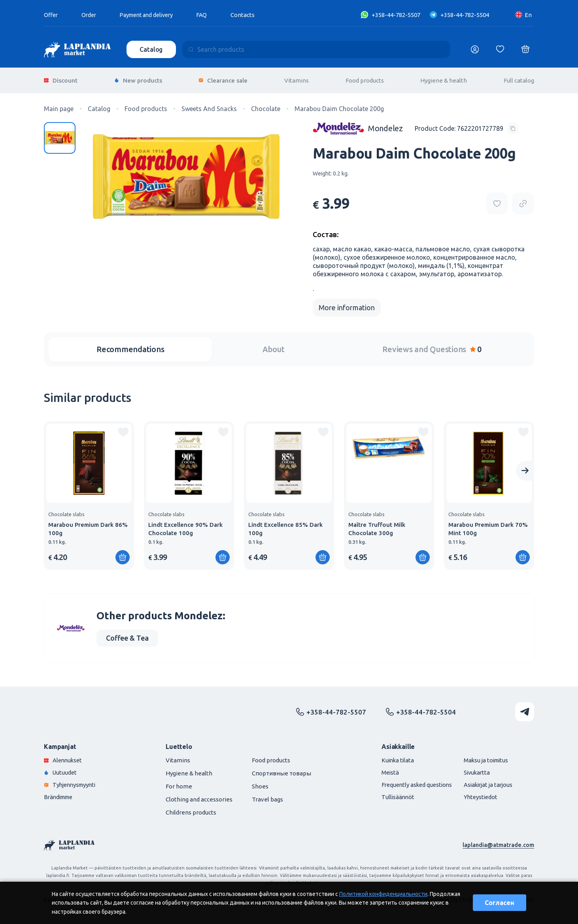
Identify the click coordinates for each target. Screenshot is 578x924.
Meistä (383, 770)
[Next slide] (525, 468)
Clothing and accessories (199, 797)
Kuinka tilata (391, 757)
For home (179, 784)
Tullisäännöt (391, 794)
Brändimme (60, 794)
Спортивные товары (281, 770)
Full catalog (519, 79)
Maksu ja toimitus (484, 757)
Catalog (152, 49)
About (274, 346)
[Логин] (475, 49)
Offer (51, 15)
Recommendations (130, 346)
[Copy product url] (523, 201)
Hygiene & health (444, 79)
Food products (365, 79)
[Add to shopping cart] (123, 554)
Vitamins (297, 79)
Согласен (500, 903)
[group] (89, 493)
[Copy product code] (467, 125)
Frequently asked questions (411, 782)
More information (347, 305)
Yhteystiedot (478, 794)
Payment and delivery (152, 15)
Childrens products (191, 810)
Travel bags (267, 797)
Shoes (260, 784)
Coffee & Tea (127, 635)
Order (91, 15)
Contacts (252, 15)
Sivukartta (474, 770)
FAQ (210, 15)
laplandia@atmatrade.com (498, 842)
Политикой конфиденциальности (383, 894)
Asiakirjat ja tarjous (486, 782)
